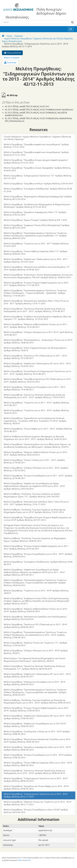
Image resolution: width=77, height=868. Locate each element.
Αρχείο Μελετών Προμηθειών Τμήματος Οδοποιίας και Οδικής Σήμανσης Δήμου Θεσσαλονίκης (37, 40)
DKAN (20, 860)
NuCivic (28, 860)
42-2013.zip (12, 95)
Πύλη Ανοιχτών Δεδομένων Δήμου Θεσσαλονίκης (36, 13)
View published (13, 53)
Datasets (19, 36)
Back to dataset (12, 58)
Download (10, 63)
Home (9, 36)
